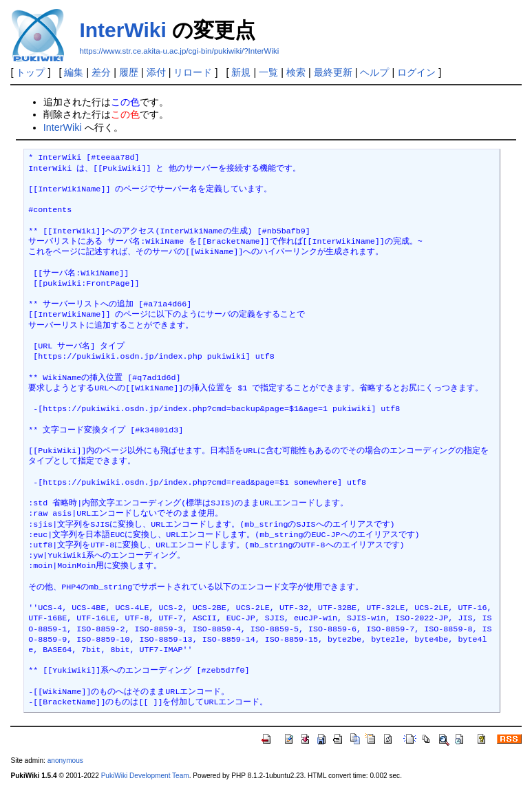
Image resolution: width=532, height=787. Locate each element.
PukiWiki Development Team (145, 776)
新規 (241, 72)
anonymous (65, 760)
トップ (30, 72)
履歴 (129, 72)
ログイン (416, 72)
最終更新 (333, 72)
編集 (74, 72)
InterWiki (123, 30)
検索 (296, 72)
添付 (156, 72)
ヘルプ (374, 72)
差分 (101, 72)
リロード (193, 72)
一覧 (268, 72)
